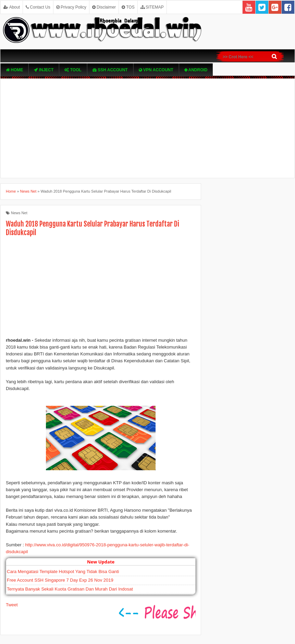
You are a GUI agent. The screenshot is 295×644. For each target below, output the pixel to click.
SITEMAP (152, 7)
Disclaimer (104, 7)
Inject (44, 70)
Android (196, 70)
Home (14, 70)
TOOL (73, 70)
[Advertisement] (147, 128)
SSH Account (110, 70)
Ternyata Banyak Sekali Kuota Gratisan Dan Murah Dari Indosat (70, 589)
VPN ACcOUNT (156, 70)
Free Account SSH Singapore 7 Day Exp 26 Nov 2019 (60, 580)
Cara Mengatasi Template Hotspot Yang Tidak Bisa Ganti (63, 572)
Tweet (12, 605)
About (12, 7)
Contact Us (38, 7)
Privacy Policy (71, 7)
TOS (128, 7)
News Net (19, 213)
